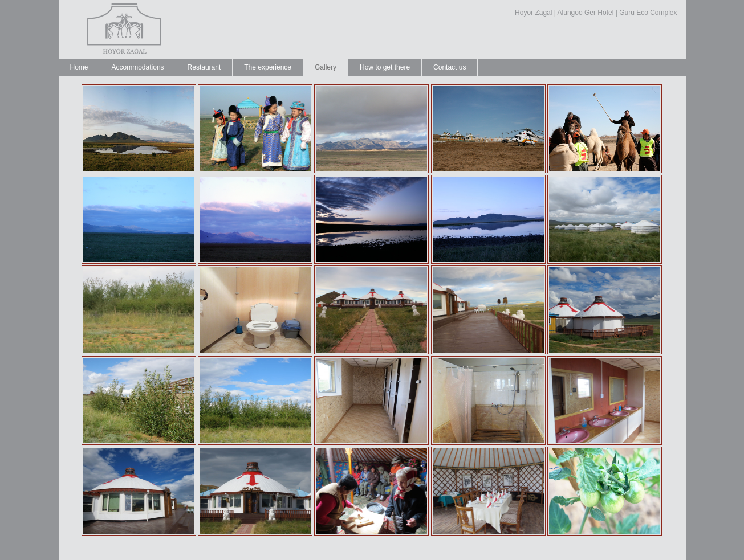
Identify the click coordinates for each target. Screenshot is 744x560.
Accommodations (138, 67)
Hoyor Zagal (533, 13)
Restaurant (204, 67)
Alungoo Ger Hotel (586, 13)
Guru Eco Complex (648, 13)
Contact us (450, 67)
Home (79, 67)
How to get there (385, 67)
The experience (268, 67)
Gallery (326, 67)
